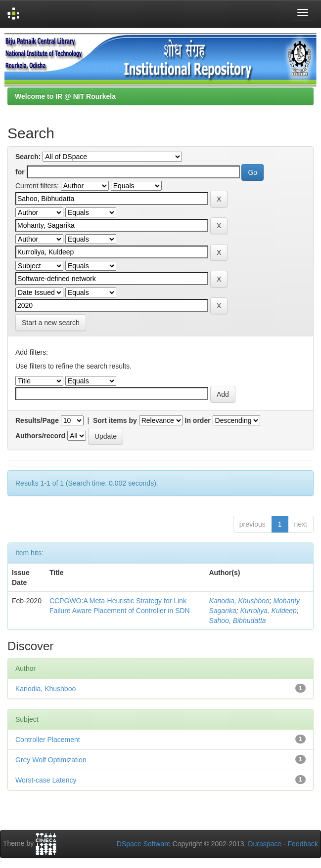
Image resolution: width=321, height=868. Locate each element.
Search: (28, 157)
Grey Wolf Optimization (51, 760)
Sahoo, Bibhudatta (237, 620)
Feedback (303, 844)
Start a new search (51, 323)
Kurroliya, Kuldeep (268, 611)
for (20, 172)
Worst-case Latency (46, 780)
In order (198, 420)
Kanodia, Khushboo (239, 601)
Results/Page (37, 420)
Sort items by (115, 420)
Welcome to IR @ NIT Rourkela (65, 96)
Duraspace (265, 844)
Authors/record (40, 436)
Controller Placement (48, 740)
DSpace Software (144, 844)
